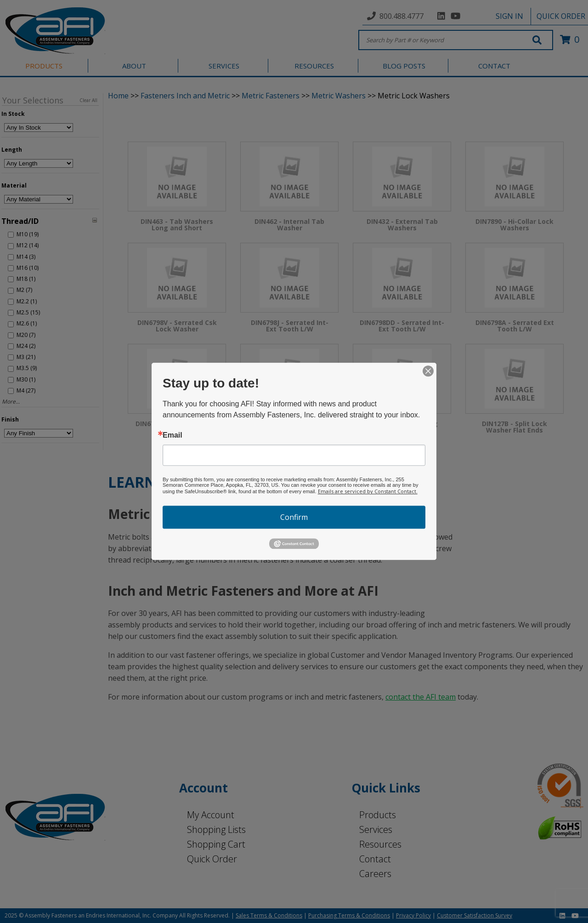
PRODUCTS (44, 66)
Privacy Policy (413, 915)
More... (11, 402)
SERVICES (224, 66)
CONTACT (494, 66)
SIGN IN (509, 16)
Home (118, 96)
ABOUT (134, 66)
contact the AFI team (421, 697)
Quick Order (212, 859)
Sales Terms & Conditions (269, 915)
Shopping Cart (216, 844)
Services (376, 829)
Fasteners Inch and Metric (185, 96)
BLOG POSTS (404, 66)
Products (378, 815)
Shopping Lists (216, 829)
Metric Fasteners (271, 96)
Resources (380, 844)
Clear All (88, 100)
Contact (375, 859)
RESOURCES (314, 66)
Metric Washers (339, 96)
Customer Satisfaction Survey (475, 915)
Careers (375, 874)
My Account (211, 815)
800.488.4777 (401, 16)
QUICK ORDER (561, 16)
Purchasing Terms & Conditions (349, 915)
